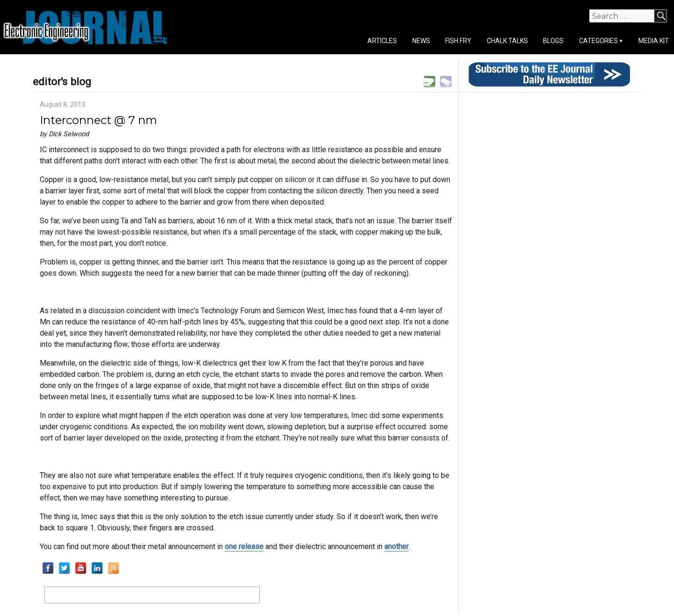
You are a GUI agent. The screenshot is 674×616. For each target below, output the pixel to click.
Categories (598, 41)
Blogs (553, 41)
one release (244, 546)
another (396, 546)
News (421, 41)
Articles (382, 41)
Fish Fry (458, 41)
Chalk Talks (507, 41)
